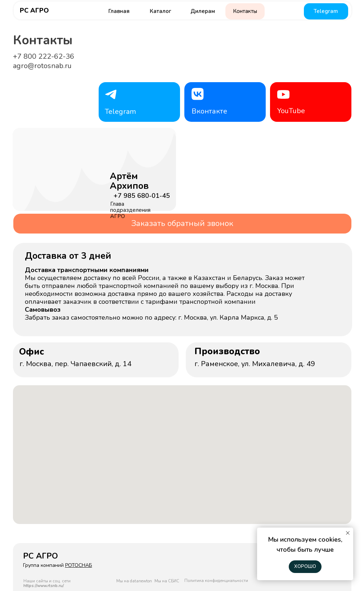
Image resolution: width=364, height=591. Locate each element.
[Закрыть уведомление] (348, 533)
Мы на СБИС (167, 581)
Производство (227, 351)
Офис (32, 352)
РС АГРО (34, 10)
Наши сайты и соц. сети (47, 583)
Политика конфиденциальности (216, 581)
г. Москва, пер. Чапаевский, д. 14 (75, 364)
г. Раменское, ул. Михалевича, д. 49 (255, 364)
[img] (85, 183)
